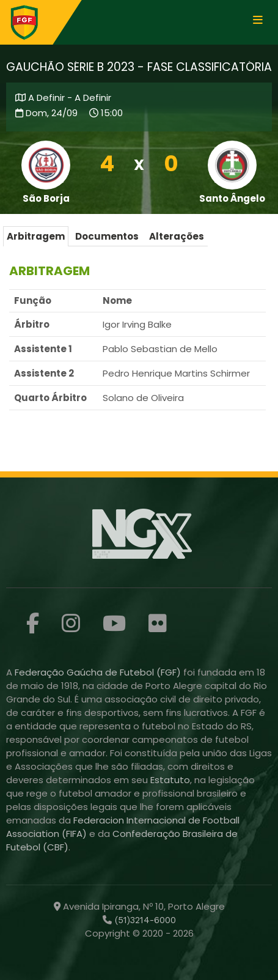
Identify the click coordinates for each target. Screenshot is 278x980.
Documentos (107, 236)
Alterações (177, 236)
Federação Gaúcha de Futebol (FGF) (99, 672)
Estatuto (170, 780)
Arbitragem (36, 236)
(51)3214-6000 (144, 920)
